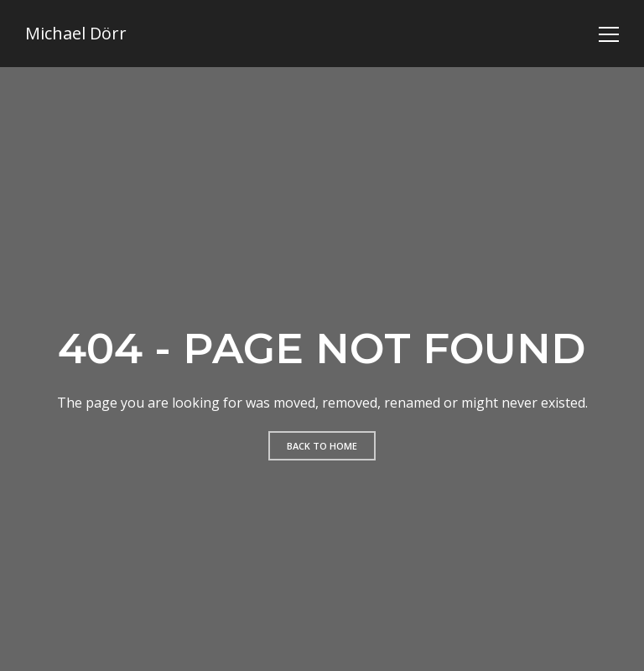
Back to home (322, 446)
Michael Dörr (76, 34)
